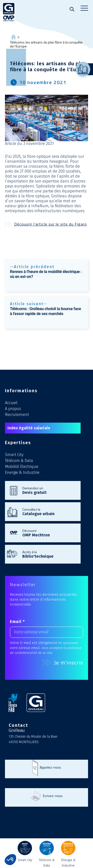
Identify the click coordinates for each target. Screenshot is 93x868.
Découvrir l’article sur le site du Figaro (50, 224)
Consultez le (49, 511)
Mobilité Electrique (22, 467)
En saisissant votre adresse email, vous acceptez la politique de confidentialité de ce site (46, 648)
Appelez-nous (50, 767)
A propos (13, 409)
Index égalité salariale (29, 428)
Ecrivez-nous (53, 796)
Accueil (11, 403)
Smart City (14, 455)
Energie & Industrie (22, 472)
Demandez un (49, 490)
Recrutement (17, 415)
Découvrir (49, 533)
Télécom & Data (19, 461)
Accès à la (49, 554)
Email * (17, 622)
